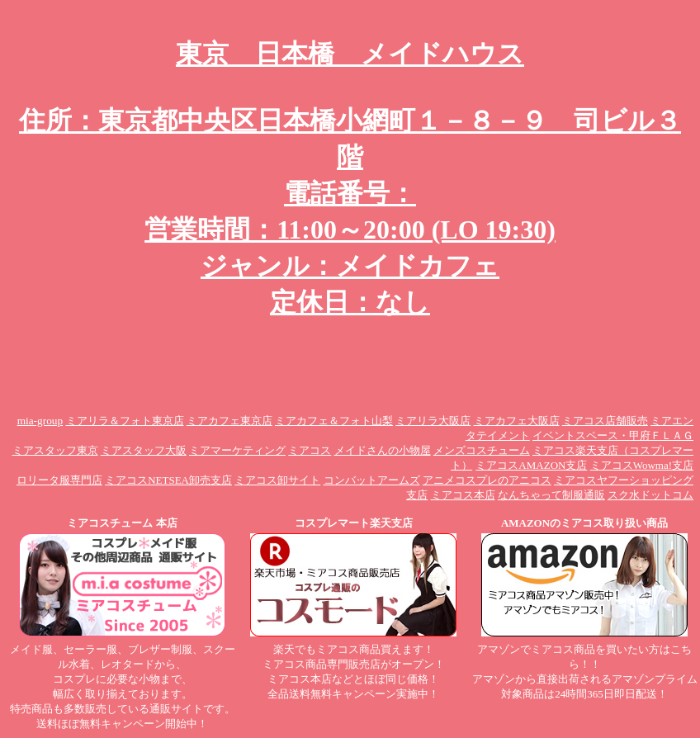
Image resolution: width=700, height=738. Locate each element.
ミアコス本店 (463, 495)
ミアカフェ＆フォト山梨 (334, 421)
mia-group (40, 421)
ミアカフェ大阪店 (517, 421)
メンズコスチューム (482, 450)
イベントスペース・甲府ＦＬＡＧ (613, 435)
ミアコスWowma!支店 (642, 465)
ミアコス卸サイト (277, 480)
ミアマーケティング (237, 450)
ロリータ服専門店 (59, 480)
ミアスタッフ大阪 (144, 450)
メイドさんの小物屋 (383, 450)
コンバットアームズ (372, 480)
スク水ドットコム (650, 495)
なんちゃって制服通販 (551, 495)
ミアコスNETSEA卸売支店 (168, 480)
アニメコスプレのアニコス (487, 480)
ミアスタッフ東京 (55, 450)
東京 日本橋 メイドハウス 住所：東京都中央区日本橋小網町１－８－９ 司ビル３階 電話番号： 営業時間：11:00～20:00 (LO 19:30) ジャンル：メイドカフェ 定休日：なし (350, 178)
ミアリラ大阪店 (433, 421)
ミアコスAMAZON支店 (531, 465)
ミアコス (310, 450)
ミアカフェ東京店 (229, 421)
